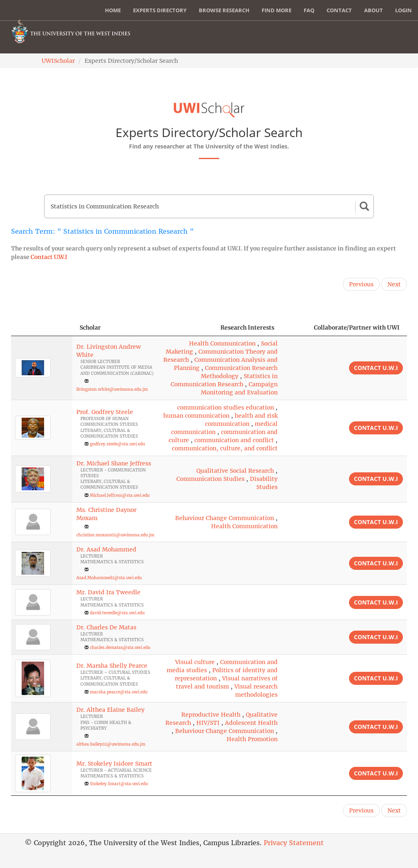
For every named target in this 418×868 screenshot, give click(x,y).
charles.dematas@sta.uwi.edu (120, 648)
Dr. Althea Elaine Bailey (110, 710)
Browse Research (224, 10)
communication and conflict (234, 440)
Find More (277, 10)
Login (404, 10)
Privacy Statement (294, 843)
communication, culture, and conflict (225, 448)
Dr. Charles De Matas (106, 627)
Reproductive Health (211, 715)
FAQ (309, 10)
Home (113, 10)
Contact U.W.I (49, 257)
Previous (361, 284)
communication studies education (226, 407)
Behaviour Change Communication (225, 518)
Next (394, 284)
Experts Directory (160, 10)
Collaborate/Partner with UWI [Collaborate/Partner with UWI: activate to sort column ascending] (357, 328)
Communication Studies (210, 479)
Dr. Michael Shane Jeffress (114, 463)
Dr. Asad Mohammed (106, 549)
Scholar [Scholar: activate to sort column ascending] (90, 328)
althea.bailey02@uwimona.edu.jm (111, 744)
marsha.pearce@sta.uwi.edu (119, 692)
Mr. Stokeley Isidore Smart (114, 764)
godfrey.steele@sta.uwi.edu (117, 444)
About (374, 10)
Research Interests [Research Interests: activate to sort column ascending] (247, 328)
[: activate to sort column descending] (42, 328)
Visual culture (195, 662)
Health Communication (222, 343)
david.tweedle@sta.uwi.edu (117, 613)
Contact (339, 10)
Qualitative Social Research (235, 471)
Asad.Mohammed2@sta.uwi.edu (109, 578)
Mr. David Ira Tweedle (108, 592)
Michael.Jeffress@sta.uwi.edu (120, 495)
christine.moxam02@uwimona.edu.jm (115, 535)
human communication (196, 416)
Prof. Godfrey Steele (105, 412)
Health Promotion (252, 739)
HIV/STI (208, 723)
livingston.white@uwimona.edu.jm (112, 389)
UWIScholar (58, 61)
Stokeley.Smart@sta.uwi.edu (119, 784)
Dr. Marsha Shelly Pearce (112, 666)
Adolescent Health (251, 723)
